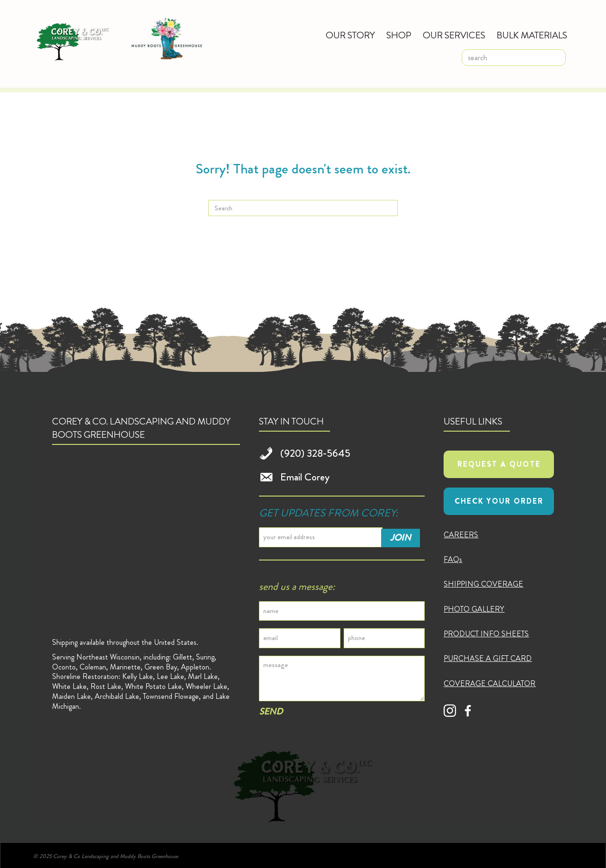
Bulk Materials (532, 35)
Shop (399, 35)
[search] (514, 58)
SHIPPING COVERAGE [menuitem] (483, 584)
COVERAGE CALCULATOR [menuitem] (490, 683)
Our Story (350, 35)
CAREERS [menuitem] (461, 535)
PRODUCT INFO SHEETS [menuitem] (486, 634)
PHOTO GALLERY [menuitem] (474, 609)
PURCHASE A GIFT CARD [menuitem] (488, 658)
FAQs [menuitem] (453, 559)
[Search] (303, 208)
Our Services (454, 35)
